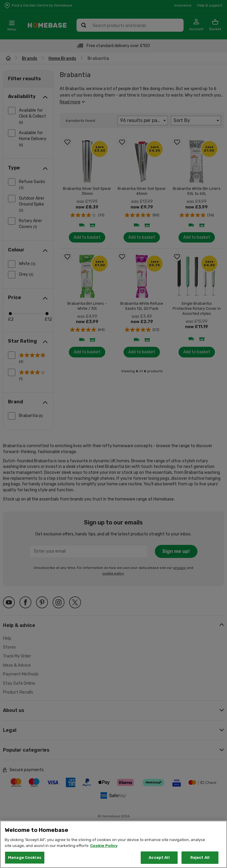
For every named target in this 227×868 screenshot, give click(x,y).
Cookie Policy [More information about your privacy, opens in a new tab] (104, 855)
